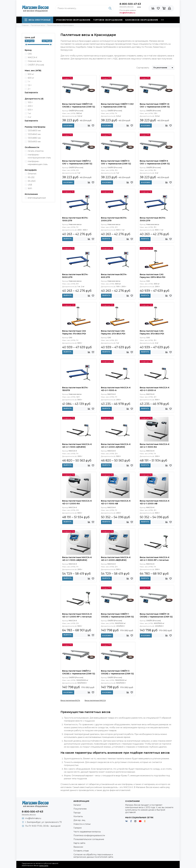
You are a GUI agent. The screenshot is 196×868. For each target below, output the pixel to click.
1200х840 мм (34, 134)
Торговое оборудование (108, 20)
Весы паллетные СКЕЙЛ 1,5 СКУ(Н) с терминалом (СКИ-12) (156, 615)
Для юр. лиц (79, 820)
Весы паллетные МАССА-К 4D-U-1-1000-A (116, 389)
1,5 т (30, 85)
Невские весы (35, 61)
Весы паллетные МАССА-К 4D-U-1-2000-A (155, 389)
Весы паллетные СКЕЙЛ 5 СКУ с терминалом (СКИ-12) (155, 162)
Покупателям (80, 809)
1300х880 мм (34, 138)
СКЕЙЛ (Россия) (36, 65)
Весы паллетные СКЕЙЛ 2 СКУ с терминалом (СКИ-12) (77, 162)
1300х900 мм (34, 142)
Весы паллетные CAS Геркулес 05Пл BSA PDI (153, 276)
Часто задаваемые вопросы (87, 832)
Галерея (78, 828)
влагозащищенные (37, 198)
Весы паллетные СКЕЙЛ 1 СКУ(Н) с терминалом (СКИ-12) (117, 615)
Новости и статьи (82, 824)
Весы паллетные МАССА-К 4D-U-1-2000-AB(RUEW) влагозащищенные (116, 559)
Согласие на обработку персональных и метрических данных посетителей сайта (93, 856)
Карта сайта (79, 843)
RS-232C (32, 181)
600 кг (31, 78)
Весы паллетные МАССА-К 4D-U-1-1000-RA (155, 446)
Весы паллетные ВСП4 (70, 700)
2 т (29, 89)
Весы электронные (37, 20)
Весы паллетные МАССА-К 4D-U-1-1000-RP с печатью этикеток (155, 559)
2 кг (30, 117)
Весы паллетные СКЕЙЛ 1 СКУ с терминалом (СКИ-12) (117, 105)
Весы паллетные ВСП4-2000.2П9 (114, 219)
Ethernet (32, 174)
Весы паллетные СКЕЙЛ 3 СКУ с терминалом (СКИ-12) (116, 162)
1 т (29, 82)
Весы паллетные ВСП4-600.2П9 (114, 276)
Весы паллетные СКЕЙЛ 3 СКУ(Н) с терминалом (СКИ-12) (117, 672)
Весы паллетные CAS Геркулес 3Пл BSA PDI (152, 332)
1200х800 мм (34, 131)
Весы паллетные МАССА (95, 700)
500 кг (31, 74)
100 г (30, 102)
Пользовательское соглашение (89, 839)
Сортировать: (143, 68)
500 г (30, 110)
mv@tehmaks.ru (33, 818)
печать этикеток (36, 151)
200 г (30, 106)
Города (77, 813)
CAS (30, 54)
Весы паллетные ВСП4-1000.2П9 (75, 219)
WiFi (30, 188)
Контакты (78, 816)
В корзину (68, 126)
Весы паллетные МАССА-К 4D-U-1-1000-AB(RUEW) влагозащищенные (77, 559)
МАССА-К (32, 57)
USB (30, 185)
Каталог (77, 805)
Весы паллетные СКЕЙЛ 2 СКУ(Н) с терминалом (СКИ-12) (79, 672)
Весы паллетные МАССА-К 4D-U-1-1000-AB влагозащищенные (116, 502)
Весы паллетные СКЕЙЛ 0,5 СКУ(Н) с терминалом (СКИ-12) (79, 105)
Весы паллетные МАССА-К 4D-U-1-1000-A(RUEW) (77, 446)
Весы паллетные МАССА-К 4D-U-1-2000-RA (77, 502)
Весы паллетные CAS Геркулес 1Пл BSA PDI (74, 332)
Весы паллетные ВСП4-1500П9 (75, 389)
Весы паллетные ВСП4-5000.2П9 (75, 276)
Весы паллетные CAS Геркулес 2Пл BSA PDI (113, 332)
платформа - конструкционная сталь (39, 156)
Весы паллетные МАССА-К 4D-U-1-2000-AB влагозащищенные (155, 502)
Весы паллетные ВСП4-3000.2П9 (153, 219)
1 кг (29, 113)
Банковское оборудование (142, 20)
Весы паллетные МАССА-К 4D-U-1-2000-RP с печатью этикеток (77, 616)
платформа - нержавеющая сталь (38, 163)
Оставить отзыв (81, 851)
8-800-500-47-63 (130, 4)
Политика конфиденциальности (89, 835)
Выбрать (68, 239)
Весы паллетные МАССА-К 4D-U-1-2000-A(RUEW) (116, 446)
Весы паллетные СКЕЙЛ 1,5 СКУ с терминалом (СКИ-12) (155, 105)
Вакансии (78, 847)
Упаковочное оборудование (73, 20)
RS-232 (31, 177)
